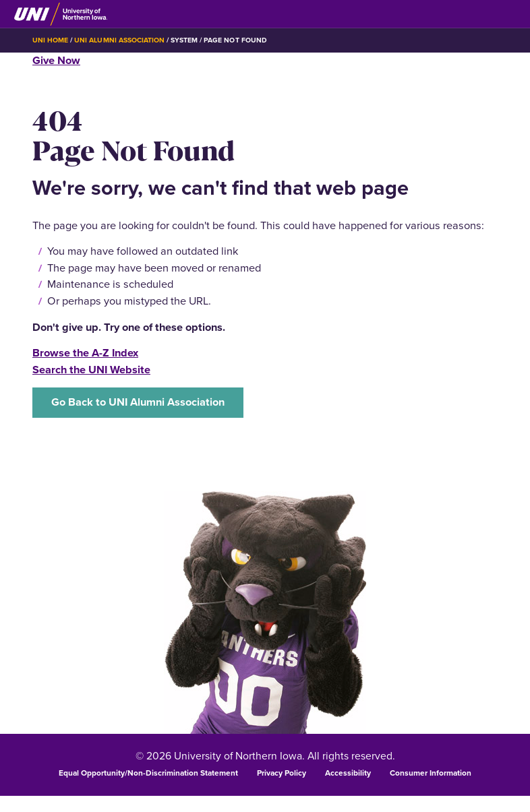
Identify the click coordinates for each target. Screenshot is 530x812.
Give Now (56, 60)
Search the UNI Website (91, 370)
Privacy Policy (282, 773)
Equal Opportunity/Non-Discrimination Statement (148, 773)
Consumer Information (431, 773)
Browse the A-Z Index (85, 353)
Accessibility (348, 773)
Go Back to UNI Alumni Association (138, 402)
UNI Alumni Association (119, 40)
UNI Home (50, 40)
